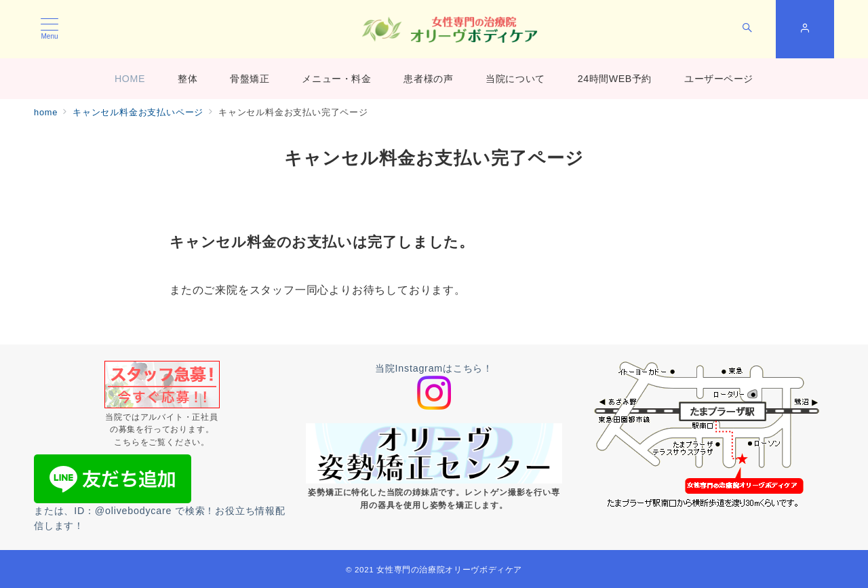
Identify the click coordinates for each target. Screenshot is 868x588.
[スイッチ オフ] (747, 29)
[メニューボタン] (50, 29)
